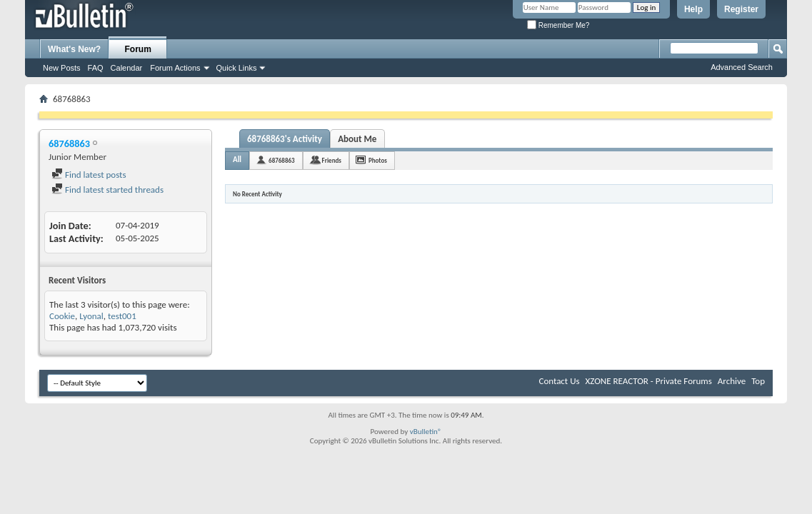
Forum (138, 49)
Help (693, 9)
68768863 (282, 160)
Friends (332, 160)
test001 (122, 316)
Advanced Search (742, 67)
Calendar (127, 68)
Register (741, 9)
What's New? (74, 49)
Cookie (62, 316)
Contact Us (559, 381)
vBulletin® (426, 432)
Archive (732, 381)
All (237, 160)
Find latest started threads (107, 190)
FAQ (96, 68)
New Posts (62, 68)
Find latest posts (89, 175)
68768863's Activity (285, 139)
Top (758, 381)
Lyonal (91, 316)
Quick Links (237, 68)
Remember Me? (558, 25)
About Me (357, 139)
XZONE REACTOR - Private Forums (649, 381)
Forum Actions (175, 68)
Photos (378, 160)
